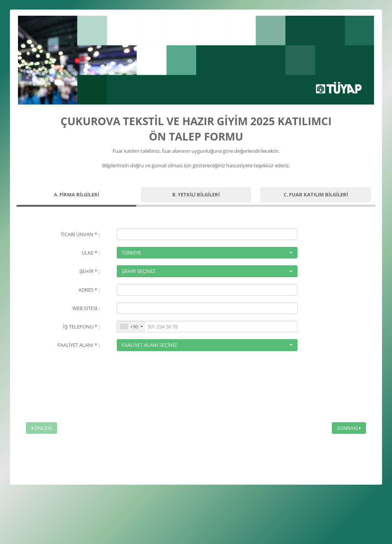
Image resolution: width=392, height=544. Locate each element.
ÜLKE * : (91, 253)
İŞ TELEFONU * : (81, 327)
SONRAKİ (349, 428)
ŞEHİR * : (89, 271)
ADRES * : (89, 290)
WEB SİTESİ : (86, 308)
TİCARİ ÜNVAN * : (80, 234)
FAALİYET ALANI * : (79, 345)
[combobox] (131, 327)
